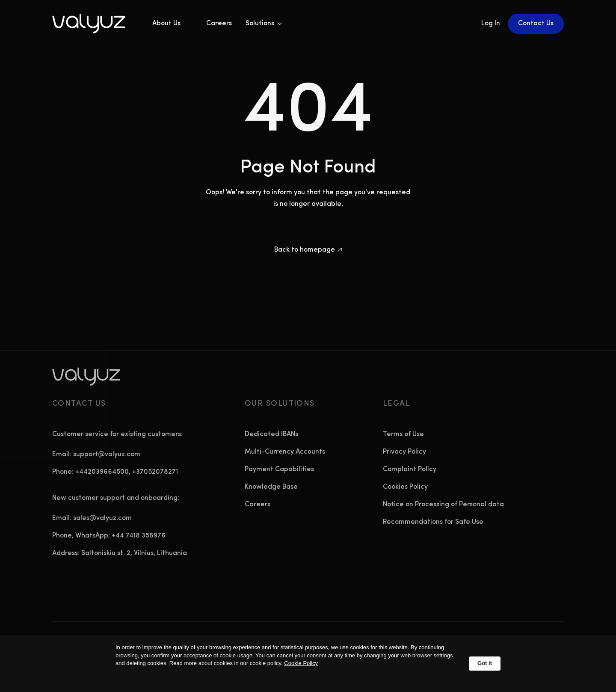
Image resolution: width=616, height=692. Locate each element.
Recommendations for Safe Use (433, 522)
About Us (166, 24)
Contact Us (536, 24)
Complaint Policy (410, 469)
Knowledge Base (271, 487)
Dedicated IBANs (271, 434)
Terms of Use (403, 434)
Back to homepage (308, 250)
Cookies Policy (405, 487)
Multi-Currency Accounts (285, 452)
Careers (219, 24)
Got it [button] (485, 663)
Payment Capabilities (279, 469)
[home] (96, 24)
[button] (264, 24)
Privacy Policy (404, 452)
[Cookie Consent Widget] (308, 664)
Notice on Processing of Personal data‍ (443, 505)
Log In (491, 24)
